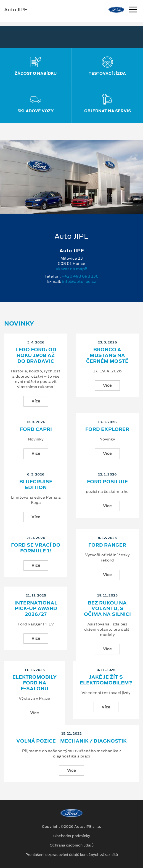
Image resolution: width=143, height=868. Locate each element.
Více (36, 401)
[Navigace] (133, 10)
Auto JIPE (16, 10)
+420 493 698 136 (80, 276)
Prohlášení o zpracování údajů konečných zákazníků (72, 855)
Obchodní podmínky (72, 836)
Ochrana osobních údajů (72, 845)
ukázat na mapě (71, 269)
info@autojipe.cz (79, 281)
